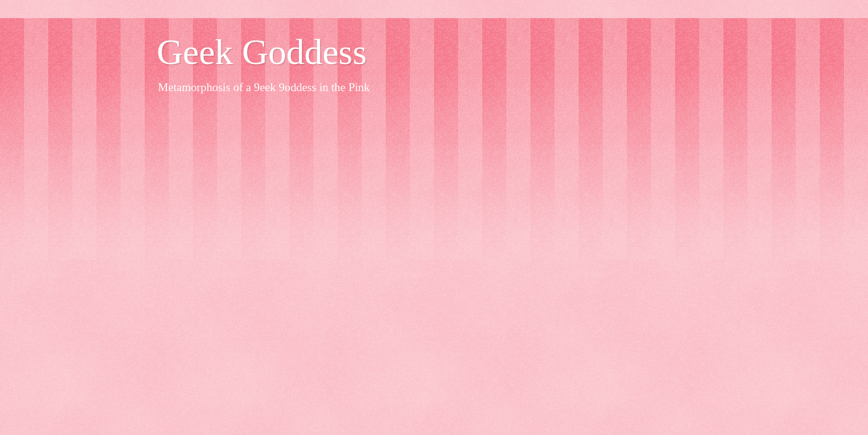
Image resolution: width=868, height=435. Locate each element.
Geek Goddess (262, 52)
